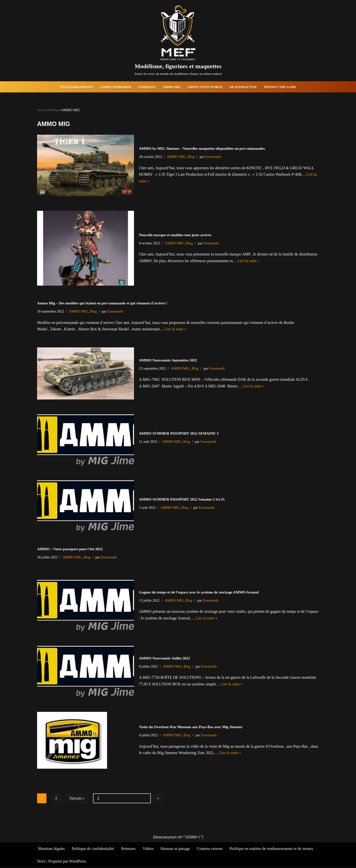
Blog (55, 110)
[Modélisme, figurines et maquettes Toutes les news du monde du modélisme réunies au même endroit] (178, 41)
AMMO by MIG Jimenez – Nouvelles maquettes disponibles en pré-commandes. (202, 148)
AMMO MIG (172, 87)
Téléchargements (76, 87)
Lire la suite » (249, 261)
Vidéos (149, 849)
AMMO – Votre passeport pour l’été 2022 (70, 549)
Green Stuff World (205, 87)
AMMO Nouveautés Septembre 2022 (168, 360)
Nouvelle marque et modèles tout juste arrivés (175, 235)
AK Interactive (244, 87)
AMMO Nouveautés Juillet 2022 (164, 658)
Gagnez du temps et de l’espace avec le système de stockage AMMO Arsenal (199, 593)
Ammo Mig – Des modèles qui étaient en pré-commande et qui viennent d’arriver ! (102, 303)
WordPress (78, 862)
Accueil (43, 110)
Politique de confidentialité (93, 849)
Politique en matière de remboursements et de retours (273, 849)
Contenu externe (211, 849)
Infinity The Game (281, 87)
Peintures (129, 849)
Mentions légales (52, 849)
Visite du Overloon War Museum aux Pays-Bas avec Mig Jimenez (191, 727)
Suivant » (77, 799)
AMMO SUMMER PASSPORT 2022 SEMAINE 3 (179, 434)
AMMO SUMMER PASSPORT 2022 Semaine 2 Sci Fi (182, 500)
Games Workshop (115, 87)
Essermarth (213, 157)
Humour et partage (176, 849)
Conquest (147, 87)
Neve (41, 862)
